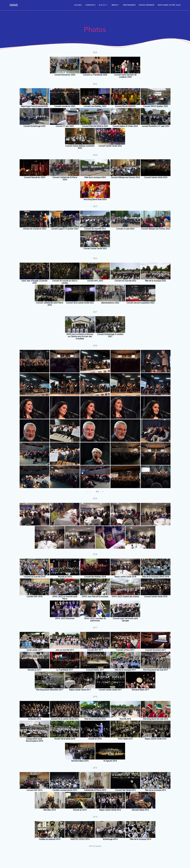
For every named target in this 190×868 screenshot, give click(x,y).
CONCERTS (90, 5)
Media (115, 5)
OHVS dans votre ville (169, 5)
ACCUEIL (78, 5)
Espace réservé (147, 5)
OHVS (14, 5)
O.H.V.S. (102, 5)
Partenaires (129, 5)
